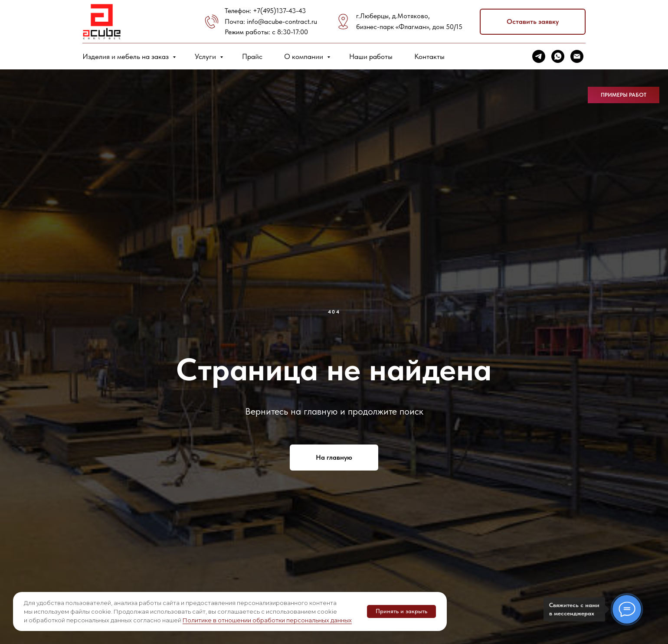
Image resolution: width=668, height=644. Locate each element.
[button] (533, 22)
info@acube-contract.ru (282, 21)
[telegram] (539, 56)
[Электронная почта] (577, 56)
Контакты (429, 56)
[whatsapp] (558, 56)
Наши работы (371, 56)
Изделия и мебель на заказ (126, 56)
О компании (305, 56)
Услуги (206, 56)
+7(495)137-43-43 (279, 11)
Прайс (252, 56)
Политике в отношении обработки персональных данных (267, 620)
